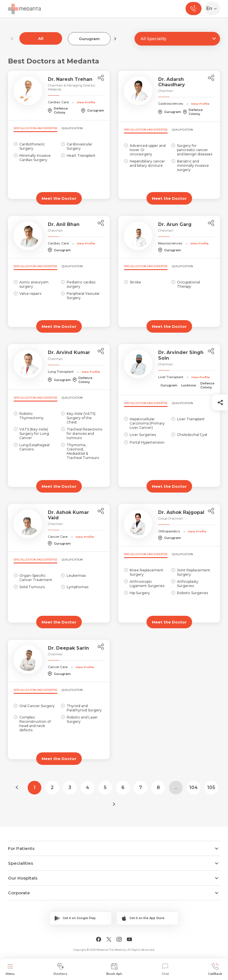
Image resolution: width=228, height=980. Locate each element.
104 (194, 787)
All (41, 38)
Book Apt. (114, 969)
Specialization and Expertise (35, 128)
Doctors (60, 969)
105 (211, 787)
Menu (10, 969)
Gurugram (89, 39)
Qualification (72, 128)
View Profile (86, 102)
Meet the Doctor (59, 198)
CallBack (215, 969)
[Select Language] (213, 9)
